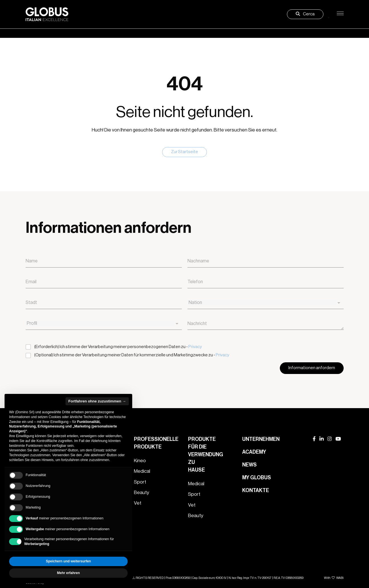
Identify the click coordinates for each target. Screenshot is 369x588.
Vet (138, 503)
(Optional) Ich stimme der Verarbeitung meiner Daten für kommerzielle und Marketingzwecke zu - (132, 355)
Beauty (141, 493)
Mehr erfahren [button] (68, 573)
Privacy (195, 347)
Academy (254, 452)
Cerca (305, 14)
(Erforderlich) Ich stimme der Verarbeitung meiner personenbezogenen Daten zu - (118, 347)
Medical (142, 471)
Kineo (140, 461)
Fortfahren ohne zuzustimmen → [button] (97, 401)
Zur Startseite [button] (184, 152)
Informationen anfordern (312, 368)
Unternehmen (261, 439)
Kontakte (256, 490)
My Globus (257, 478)
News (249, 465)
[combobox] (266, 303)
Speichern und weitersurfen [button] (68, 561)
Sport (140, 482)
